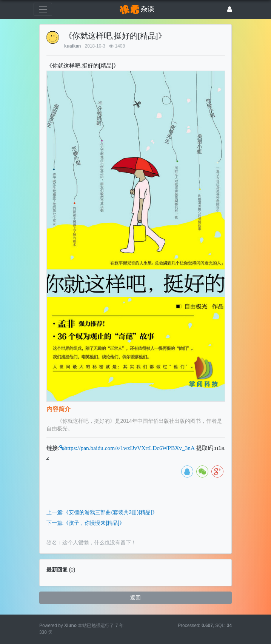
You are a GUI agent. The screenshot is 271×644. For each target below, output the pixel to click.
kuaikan (72, 46)
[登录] (230, 9)
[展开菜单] (43, 9)
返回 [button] (135, 598)
